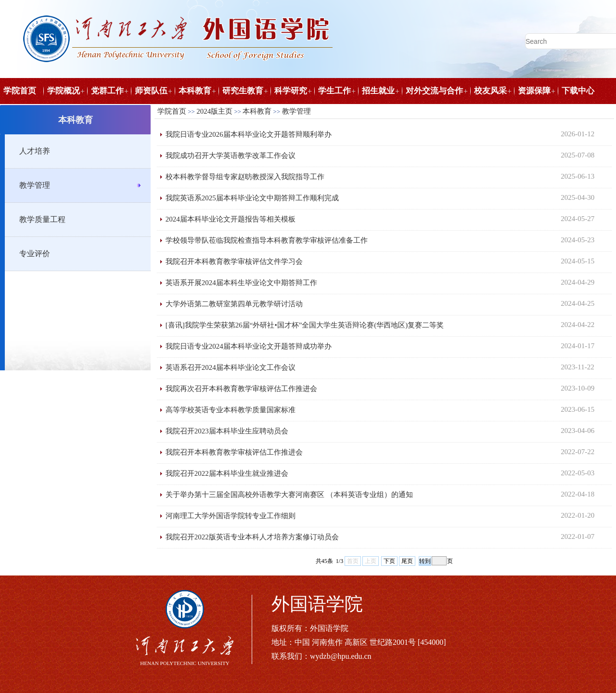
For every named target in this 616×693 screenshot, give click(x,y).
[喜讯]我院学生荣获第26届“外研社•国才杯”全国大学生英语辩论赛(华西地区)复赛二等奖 (305, 325)
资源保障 (534, 91)
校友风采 (490, 91)
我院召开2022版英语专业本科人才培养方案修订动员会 (252, 537)
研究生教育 (243, 91)
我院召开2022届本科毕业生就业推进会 (227, 473)
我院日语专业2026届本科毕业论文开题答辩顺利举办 (249, 134)
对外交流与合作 (434, 91)
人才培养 (35, 151)
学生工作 (334, 91)
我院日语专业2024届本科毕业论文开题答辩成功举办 (249, 346)
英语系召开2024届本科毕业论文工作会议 (231, 367)
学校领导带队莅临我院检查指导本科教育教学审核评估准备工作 (267, 240)
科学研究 (291, 91)
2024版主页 (214, 111)
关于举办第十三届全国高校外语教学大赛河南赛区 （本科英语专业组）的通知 (289, 495)
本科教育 (195, 91)
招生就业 (378, 91)
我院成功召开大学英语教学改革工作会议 (231, 156)
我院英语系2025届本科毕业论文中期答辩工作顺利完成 (252, 198)
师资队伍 (151, 91)
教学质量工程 (42, 219)
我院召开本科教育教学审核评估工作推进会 (234, 452)
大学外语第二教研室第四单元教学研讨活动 (234, 304)
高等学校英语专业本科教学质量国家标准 (231, 410)
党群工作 (107, 91)
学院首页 (20, 91)
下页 (389, 561)
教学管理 (35, 185)
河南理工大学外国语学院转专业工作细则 (231, 516)
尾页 (407, 561)
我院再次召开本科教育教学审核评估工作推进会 (241, 389)
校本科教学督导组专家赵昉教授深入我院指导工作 (245, 177)
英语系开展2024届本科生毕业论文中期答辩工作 (241, 283)
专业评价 (35, 254)
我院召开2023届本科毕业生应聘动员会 (227, 431)
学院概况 (64, 91)
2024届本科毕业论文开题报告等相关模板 (231, 219)
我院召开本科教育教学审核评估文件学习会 (234, 262)
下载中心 (578, 91)
